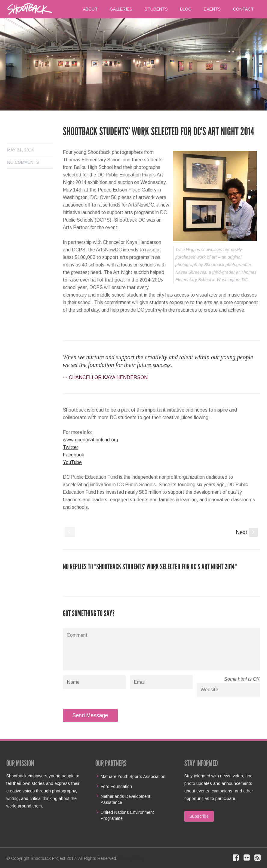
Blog (186, 9)
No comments (23, 162)
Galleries (121, 9)
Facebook (74, 455)
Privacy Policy (132, 858)
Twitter (71, 447)
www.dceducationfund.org (91, 440)
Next (247, 532)
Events (212, 9)
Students (156, 9)
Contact (243, 9)
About (90, 9)
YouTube (72, 462)
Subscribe (199, 816)
